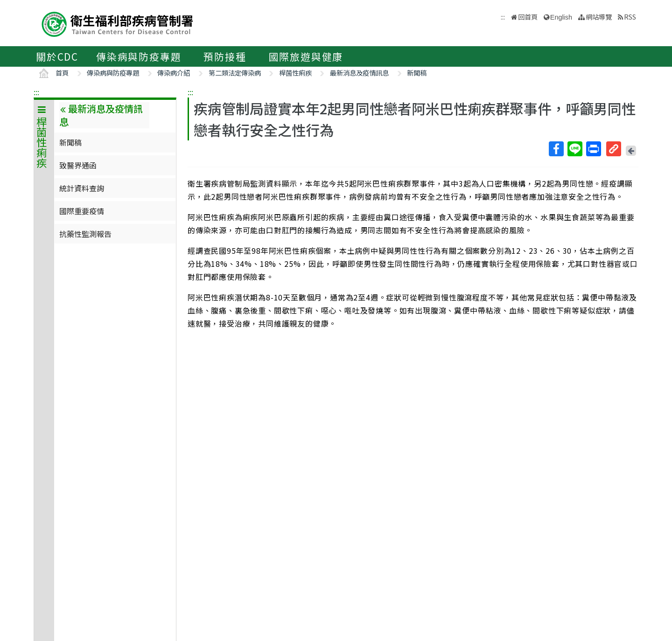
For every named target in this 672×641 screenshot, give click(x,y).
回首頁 (528, 17)
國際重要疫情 (82, 211)
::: (36, 92)
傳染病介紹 (174, 73)
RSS (630, 17)
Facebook (556, 149)
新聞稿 (417, 73)
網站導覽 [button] (599, 17)
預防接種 (225, 56)
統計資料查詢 (82, 188)
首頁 (62, 73)
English (561, 17)
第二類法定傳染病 (235, 73)
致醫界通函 (78, 165)
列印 (593, 149)
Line (574, 149)
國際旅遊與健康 (306, 56)
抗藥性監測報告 (85, 234)
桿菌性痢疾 (295, 73)
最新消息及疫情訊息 (359, 73)
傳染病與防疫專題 (139, 56)
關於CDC (57, 56)
